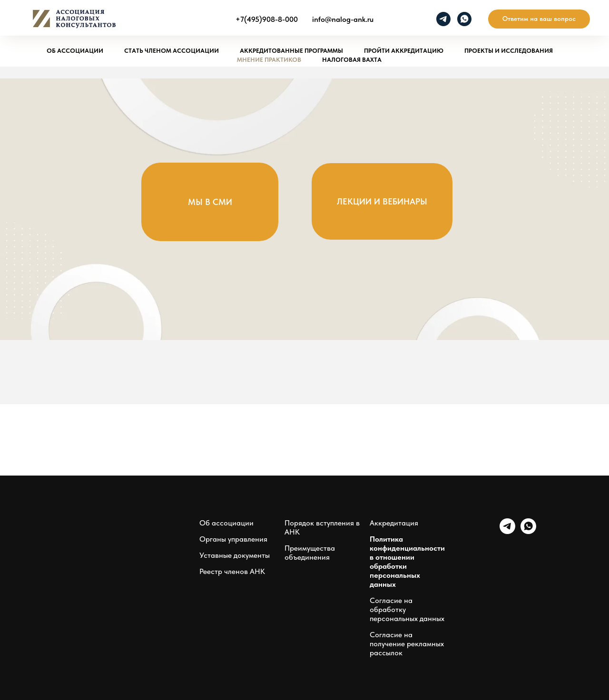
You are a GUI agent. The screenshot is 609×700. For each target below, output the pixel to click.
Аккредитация (394, 523)
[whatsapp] (464, 19)
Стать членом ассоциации (172, 51)
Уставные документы (235, 555)
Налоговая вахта (352, 60)
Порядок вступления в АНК (322, 527)
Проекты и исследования (509, 51)
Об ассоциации (75, 51)
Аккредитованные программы (291, 51)
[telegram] (443, 19)
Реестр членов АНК (232, 571)
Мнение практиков (269, 60)
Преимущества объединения (310, 553)
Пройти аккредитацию (404, 51)
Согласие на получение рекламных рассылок (407, 644)
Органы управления (233, 539)
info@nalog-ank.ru (343, 19)
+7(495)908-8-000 (267, 19)
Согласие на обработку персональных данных (407, 609)
